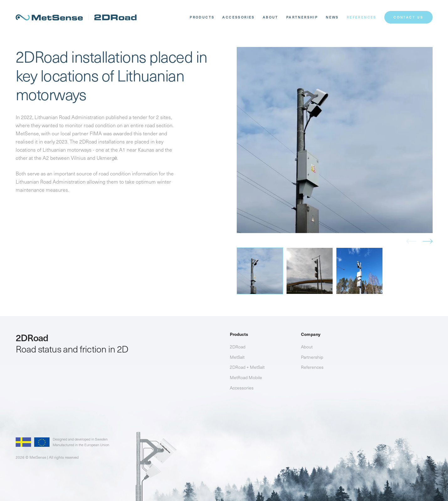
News (332, 17)
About (271, 17)
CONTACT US (408, 17)
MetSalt (237, 357)
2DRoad (238, 347)
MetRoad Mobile (246, 377)
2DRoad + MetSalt (247, 367)
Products (202, 17)
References (362, 17)
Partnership (302, 17)
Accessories (238, 17)
